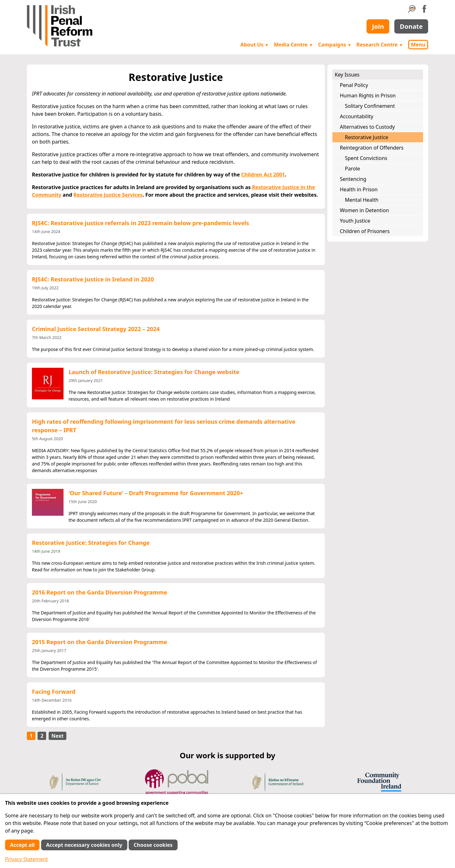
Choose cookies (153, 845)
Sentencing (353, 179)
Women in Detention (364, 210)
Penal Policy (354, 85)
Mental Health (362, 200)
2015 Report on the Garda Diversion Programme (100, 642)
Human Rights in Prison (368, 95)
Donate (411, 26)
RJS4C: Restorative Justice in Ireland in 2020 (93, 279)
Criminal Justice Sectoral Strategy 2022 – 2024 (96, 329)
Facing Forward (54, 692)
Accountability (357, 116)
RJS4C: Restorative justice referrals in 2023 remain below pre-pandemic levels (140, 223)
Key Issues (347, 75)
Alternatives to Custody (367, 127)
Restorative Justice (367, 137)
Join (378, 26)
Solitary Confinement (370, 106)
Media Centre (294, 45)
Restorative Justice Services (108, 195)
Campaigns (335, 45)
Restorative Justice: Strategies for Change (91, 543)
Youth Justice (355, 221)
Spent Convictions (366, 158)
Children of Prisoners (365, 231)
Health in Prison (359, 189)
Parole (353, 169)
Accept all (22, 845)
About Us (255, 45)
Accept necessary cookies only (84, 845)
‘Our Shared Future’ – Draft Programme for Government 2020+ (156, 493)
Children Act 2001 (263, 175)
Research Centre (380, 45)
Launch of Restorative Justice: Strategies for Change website (154, 372)
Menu (418, 45)
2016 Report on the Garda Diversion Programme (100, 592)
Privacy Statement (27, 859)
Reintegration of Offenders (372, 148)
